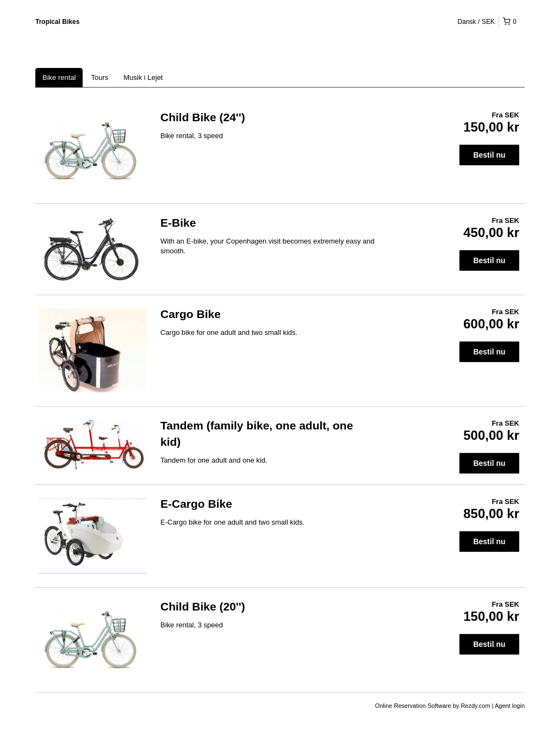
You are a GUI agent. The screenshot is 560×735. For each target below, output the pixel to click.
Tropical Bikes (57, 22)
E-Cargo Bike (196, 504)
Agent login (510, 706)
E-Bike (178, 223)
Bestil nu (489, 155)
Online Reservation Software (413, 706)
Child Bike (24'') (203, 117)
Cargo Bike (191, 314)
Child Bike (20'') (203, 606)
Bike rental (59, 77)
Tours (99, 77)
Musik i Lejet (143, 77)
